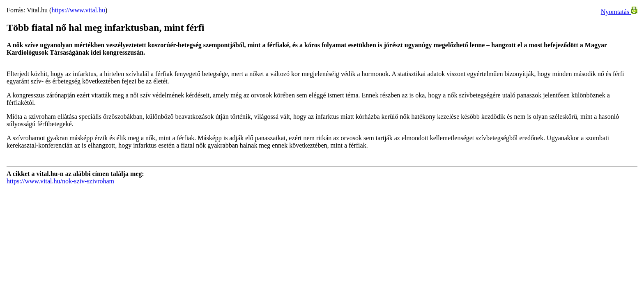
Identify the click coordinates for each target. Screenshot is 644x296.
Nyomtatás (619, 12)
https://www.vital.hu (78, 10)
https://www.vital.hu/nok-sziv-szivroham (60, 181)
